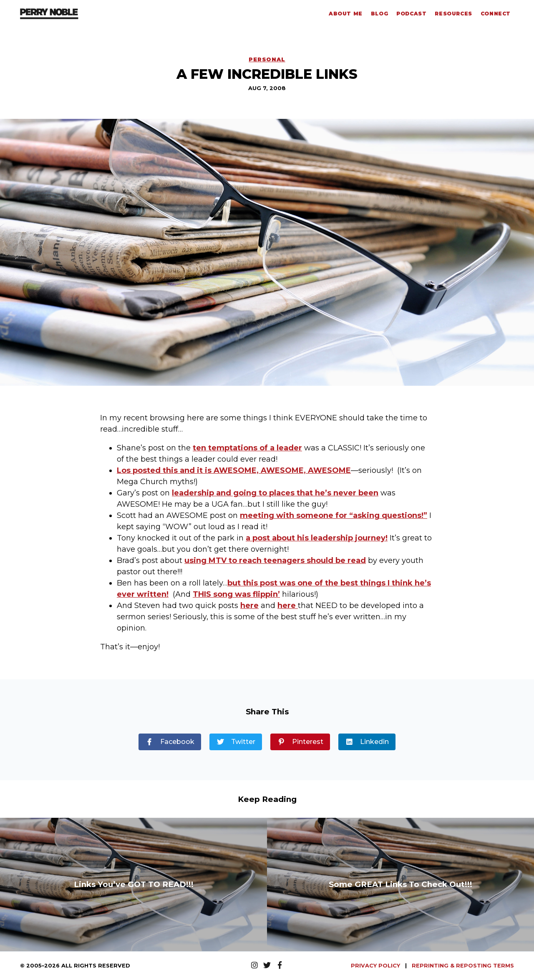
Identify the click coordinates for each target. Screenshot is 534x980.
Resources (453, 14)
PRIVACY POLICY (376, 966)
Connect (496, 14)
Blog (379, 14)
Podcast (411, 14)
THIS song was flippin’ (236, 594)
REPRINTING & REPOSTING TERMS (463, 966)
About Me (346, 14)
